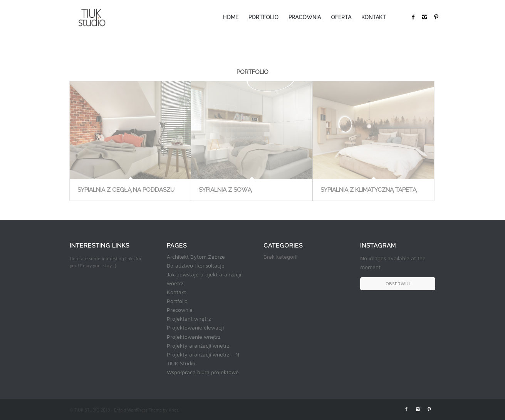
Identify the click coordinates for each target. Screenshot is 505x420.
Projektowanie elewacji (195, 327)
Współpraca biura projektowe (203, 372)
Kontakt (176, 292)
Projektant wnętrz (189, 319)
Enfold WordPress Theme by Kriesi (147, 410)
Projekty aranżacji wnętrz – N (203, 354)
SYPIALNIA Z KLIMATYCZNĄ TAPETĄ (368, 190)
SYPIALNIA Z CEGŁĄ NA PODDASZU (126, 190)
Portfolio (177, 301)
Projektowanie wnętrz (194, 337)
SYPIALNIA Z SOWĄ (225, 190)
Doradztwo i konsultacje (196, 265)
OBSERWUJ (398, 284)
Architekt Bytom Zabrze (196, 257)
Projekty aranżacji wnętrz (198, 346)
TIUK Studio (181, 363)
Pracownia (180, 310)
